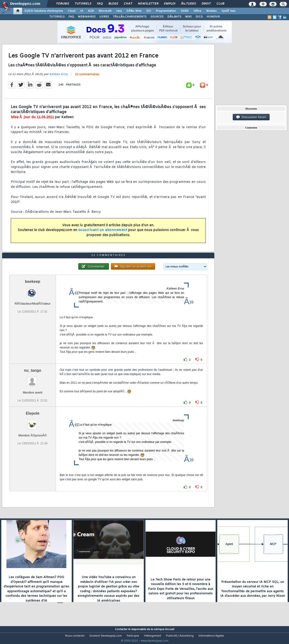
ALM (91, 11)
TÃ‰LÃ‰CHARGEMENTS (130, 17)
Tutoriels (83, 4)
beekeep (33, 290)
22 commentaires (87, 77)
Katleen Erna (58, 77)
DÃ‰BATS (174, 17)
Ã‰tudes (188, 4)
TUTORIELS (57, 17)
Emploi (170, 4)
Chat (128, 4)
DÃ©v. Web (134, 11)
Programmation (166, 11)
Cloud (72, 11)
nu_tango (33, 379)
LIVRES (104, 17)
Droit (206, 4)
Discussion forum (251, 117)
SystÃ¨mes (229, 11)
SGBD (185, 11)
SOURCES (157, 17)
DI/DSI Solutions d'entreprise (44, 11)
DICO (199, 17)
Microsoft (105, 11)
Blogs (113, 4)
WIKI (188, 17)
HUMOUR (213, 17)
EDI (149, 11)
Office (197, 11)
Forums (63, 4)
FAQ (100, 4)
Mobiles (211, 11)
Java (119, 11)
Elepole (33, 422)
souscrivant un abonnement (103, 233)
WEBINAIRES (87, 17)
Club (220, 4)
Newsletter (148, 4)
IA (82, 11)
